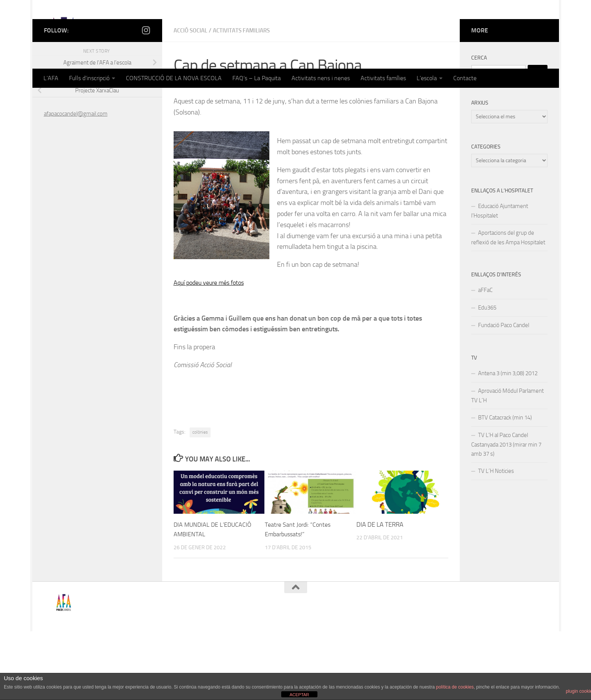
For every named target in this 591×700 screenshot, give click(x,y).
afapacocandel (201, 154)
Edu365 (487, 376)
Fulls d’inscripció (89, 78)
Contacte (465, 78)
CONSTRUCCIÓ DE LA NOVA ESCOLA (174, 78)
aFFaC (485, 359)
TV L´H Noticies (496, 540)
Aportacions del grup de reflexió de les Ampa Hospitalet (508, 306)
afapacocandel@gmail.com (76, 182)
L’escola (427, 78)
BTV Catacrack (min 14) (505, 486)
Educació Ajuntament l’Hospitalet (500, 280)
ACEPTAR (299, 695)
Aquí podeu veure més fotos (213, 351)
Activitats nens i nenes (321, 78)
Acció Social (192, 99)
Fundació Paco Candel (504, 394)
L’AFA (51, 78)
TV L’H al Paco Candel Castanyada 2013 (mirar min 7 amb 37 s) (506, 513)
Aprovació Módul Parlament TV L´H (507, 464)
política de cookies (455, 687)
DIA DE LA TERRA (380, 593)
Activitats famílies (383, 78)
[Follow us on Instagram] (146, 99)
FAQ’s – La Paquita (257, 78)
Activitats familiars (247, 99)
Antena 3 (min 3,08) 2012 (508, 442)
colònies (200, 501)
